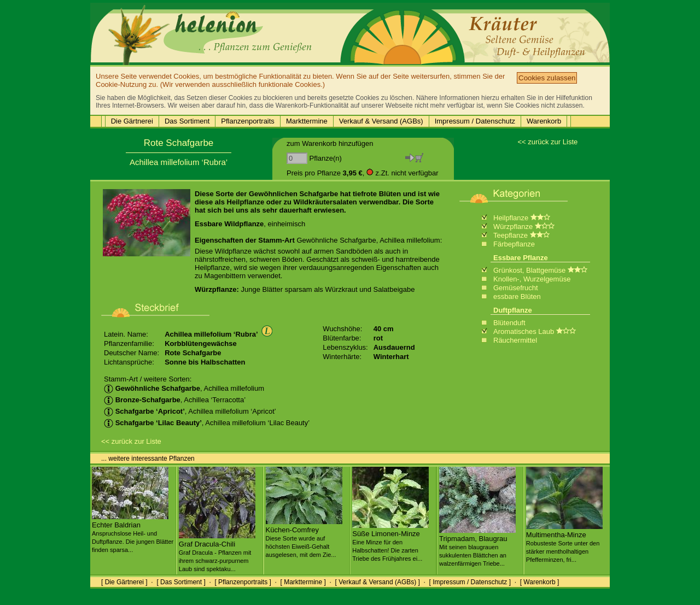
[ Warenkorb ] (540, 582)
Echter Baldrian (133, 533)
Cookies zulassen (547, 78)
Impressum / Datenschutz (475, 121)
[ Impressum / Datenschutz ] (470, 582)
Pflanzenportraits (248, 121)
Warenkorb (544, 121)
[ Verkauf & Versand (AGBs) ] (378, 582)
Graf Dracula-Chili (217, 552)
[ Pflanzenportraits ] (243, 582)
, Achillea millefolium (184, 388)
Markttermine (307, 121)
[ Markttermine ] (303, 582)
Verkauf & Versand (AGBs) (381, 121)
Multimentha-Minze (564, 543)
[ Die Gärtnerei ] (124, 582)
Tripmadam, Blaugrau (477, 547)
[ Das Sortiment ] (181, 582)
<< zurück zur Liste (547, 142)
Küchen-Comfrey (304, 538)
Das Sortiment (187, 121)
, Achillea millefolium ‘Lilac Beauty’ (207, 423)
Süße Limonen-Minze (390, 542)
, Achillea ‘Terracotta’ (175, 400)
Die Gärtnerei (132, 121)
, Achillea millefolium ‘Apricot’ (190, 411)
